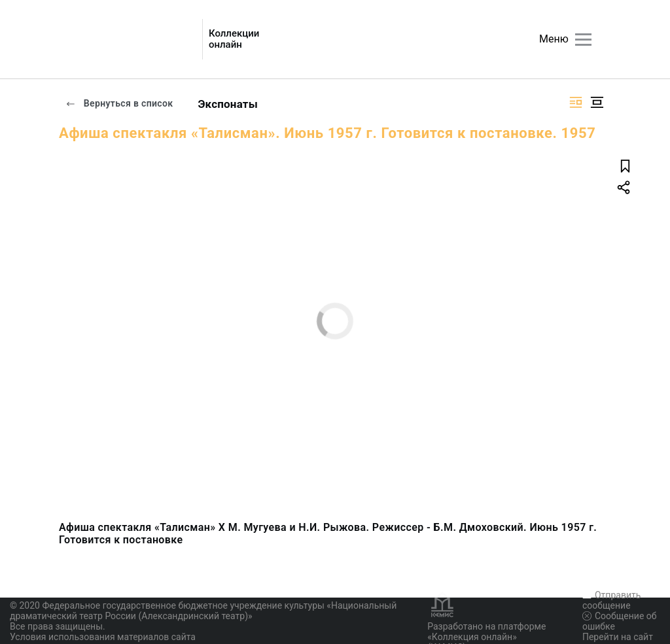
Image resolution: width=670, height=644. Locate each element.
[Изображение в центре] (597, 102)
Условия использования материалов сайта (103, 637)
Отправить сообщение (611, 600)
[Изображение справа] (576, 102)
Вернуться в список (119, 103)
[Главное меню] (583, 40)
